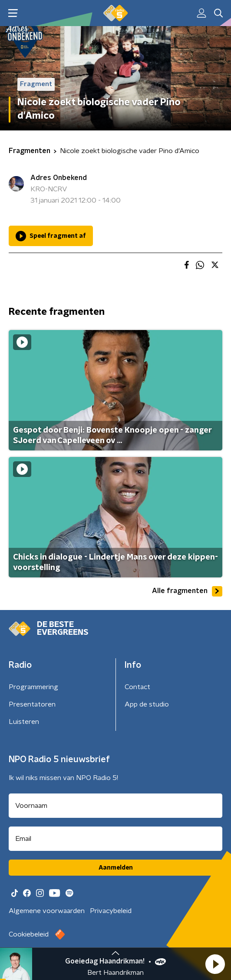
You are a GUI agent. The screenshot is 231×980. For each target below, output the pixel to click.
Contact (137, 687)
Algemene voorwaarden (47, 911)
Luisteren (24, 722)
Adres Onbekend (59, 178)
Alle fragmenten (187, 591)
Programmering (33, 687)
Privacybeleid (111, 911)
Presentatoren (32, 704)
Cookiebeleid (29, 934)
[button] (215, 964)
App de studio (147, 704)
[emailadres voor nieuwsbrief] (115, 839)
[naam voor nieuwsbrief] (115, 806)
